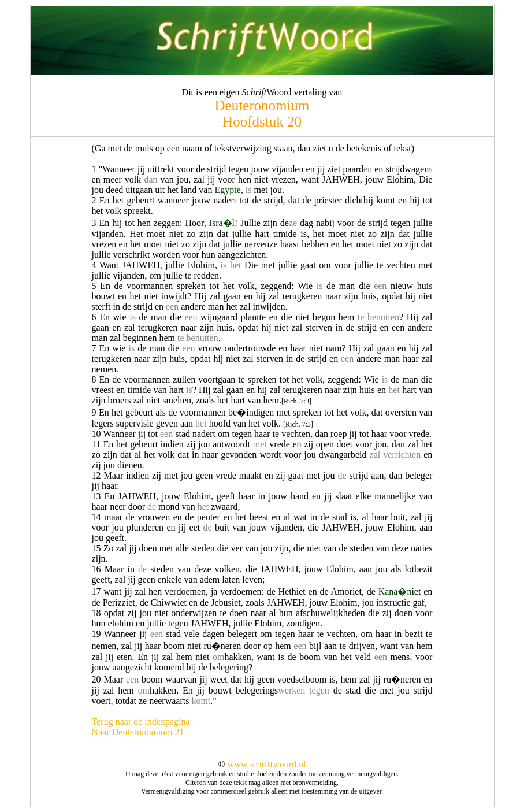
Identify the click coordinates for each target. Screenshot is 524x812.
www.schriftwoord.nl (267, 764)
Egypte (227, 190)
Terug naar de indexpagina (141, 722)
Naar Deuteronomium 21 (138, 732)
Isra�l (222, 223)
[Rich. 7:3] (296, 401)
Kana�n (395, 592)
